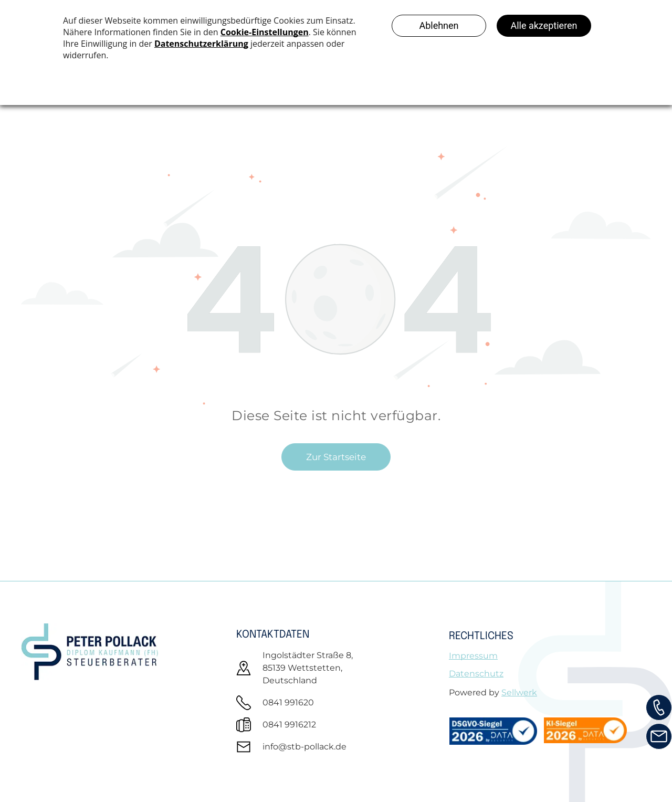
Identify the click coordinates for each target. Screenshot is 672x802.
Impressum (473, 656)
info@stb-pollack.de (304, 747)
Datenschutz (476, 674)
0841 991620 (288, 702)
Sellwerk (519, 692)
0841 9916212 (289, 725)
